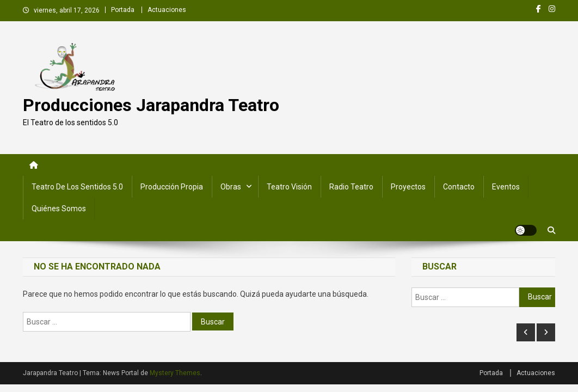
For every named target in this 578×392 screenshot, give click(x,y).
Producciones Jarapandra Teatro (151, 105)
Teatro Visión (289, 187)
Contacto (459, 187)
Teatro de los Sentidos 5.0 (77, 187)
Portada (123, 10)
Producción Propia (172, 187)
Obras (231, 187)
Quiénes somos (59, 209)
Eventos (506, 187)
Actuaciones (167, 10)
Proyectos (408, 187)
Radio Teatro (351, 187)
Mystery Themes (175, 373)
